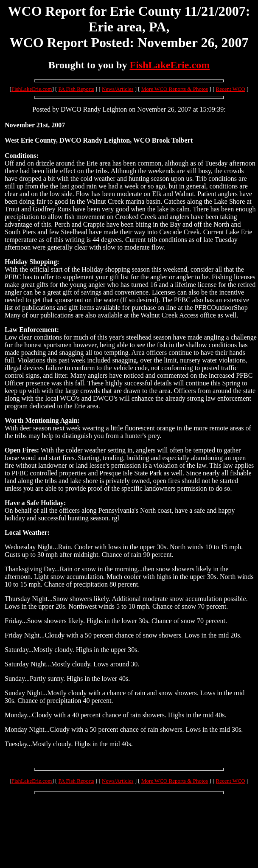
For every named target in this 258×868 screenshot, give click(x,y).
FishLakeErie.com (170, 65)
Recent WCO (231, 89)
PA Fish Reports (76, 89)
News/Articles (118, 89)
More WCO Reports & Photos (175, 89)
